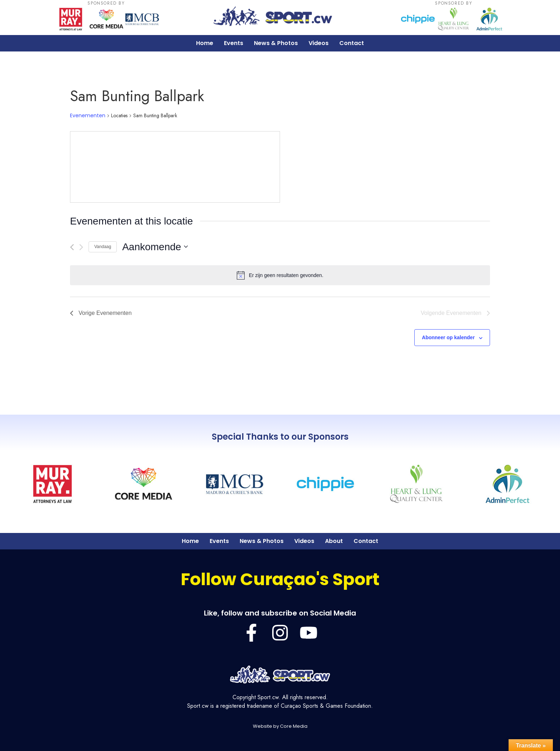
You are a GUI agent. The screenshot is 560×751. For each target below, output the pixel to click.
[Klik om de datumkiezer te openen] (155, 247)
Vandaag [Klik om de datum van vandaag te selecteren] (103, 247)
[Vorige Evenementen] (72, 247)
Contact (352, 43)
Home (205, 43)
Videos (319, 43)
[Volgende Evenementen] (81, 247)
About (334, 541)
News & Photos (276, 43)
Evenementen (88, 116)
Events (234, 43)
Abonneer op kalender (448, 337)
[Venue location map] (175, 167)
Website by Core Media (280, 726)
